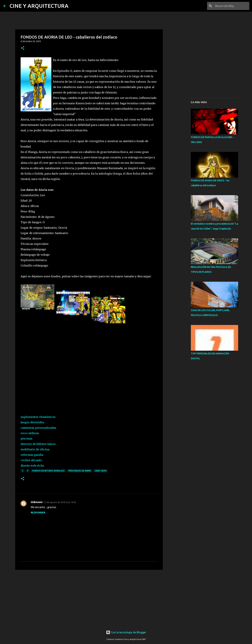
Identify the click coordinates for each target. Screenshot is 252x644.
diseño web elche (32, 466)
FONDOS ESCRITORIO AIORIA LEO (48, 471)
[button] (23, 48)
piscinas (27, 439)
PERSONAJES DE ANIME (80, 471)
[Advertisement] (89, 599)
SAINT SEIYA (101, 471)
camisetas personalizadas (38, 428)
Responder (38, 513)
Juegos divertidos (32, 422)
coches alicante (31, 460)
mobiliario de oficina (35, 449)
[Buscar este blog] (232, 6)
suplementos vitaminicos (38, 417)
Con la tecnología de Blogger (126, 632)
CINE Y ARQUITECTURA (39, 6)
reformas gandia (32, 455)
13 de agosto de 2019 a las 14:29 (60, 502)
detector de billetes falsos (38, 444)
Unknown (37, 502)
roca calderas (30, 433)
